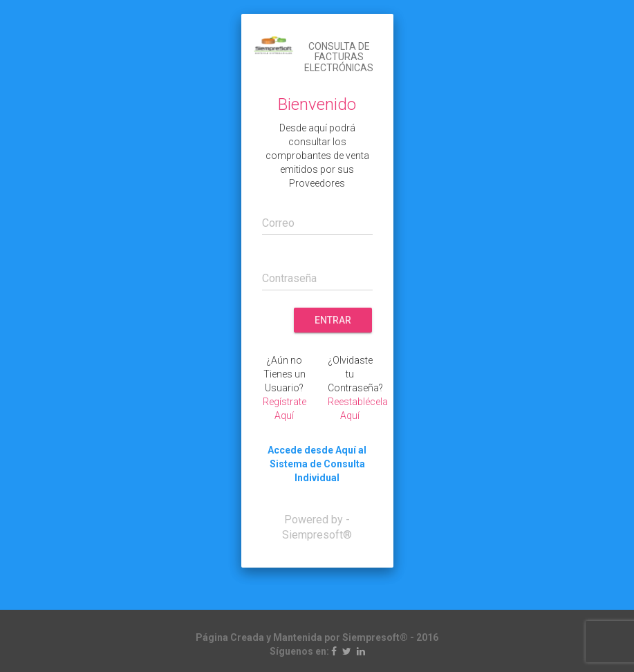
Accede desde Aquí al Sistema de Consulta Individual (317, 464)
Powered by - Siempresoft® (317, 528)
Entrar (333, 320)
